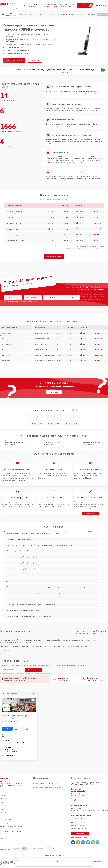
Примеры (3, 799)
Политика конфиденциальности (54, 855)
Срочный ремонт (26, 14)
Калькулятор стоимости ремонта (11, 826)
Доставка (52, 14)
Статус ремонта (102, 14)
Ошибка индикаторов (42, 333)
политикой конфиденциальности (28, 301)
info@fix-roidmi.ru (78, 801)
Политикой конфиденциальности (42, 673)
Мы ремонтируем (9, 14)
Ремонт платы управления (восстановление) (22, 235)
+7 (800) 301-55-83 (52, 5)
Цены (34, 14)
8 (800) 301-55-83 (78, 796)
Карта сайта (4, 839)
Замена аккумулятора (14, 223)
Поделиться (73, 842)
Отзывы (46, 14)
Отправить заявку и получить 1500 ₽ (62, 297)
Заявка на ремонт (80, 14)
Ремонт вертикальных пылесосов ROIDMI (48, 787)
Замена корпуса (12, 229)
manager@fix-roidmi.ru (79, 806)
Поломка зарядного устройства (45, 361)
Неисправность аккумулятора (44, 355)
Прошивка (10, 217)
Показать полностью (7, 650)
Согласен (87, 862)
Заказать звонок (54, 392)
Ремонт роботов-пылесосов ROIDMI (46, 783)
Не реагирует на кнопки (43, 339)
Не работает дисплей (42, 350)
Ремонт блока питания (14, 211)
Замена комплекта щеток (15, 240)
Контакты (90, 14)
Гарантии (59, 14)
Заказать (97, 211)
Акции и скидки (68, 14)
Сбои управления (41, 344)
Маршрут (7, 729)
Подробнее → (99, 333)
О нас (40, 14)
